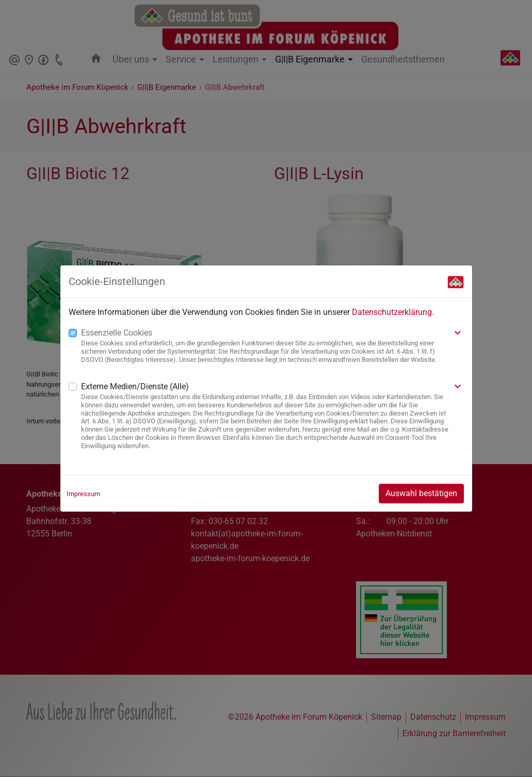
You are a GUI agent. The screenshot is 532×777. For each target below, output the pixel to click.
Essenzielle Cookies (117, 333)
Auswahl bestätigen (421, 493)
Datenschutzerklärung (392, 312)
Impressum (83, 494)
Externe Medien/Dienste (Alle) (135, 386)
